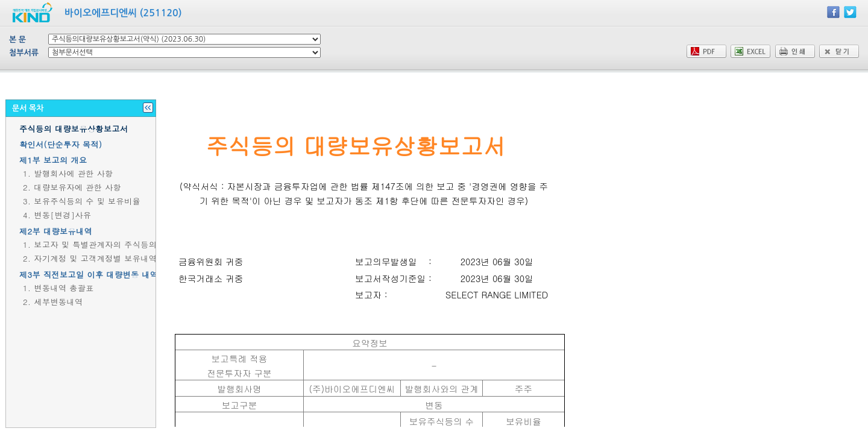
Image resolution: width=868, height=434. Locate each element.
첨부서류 (24, 53)
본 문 (17, 39)
